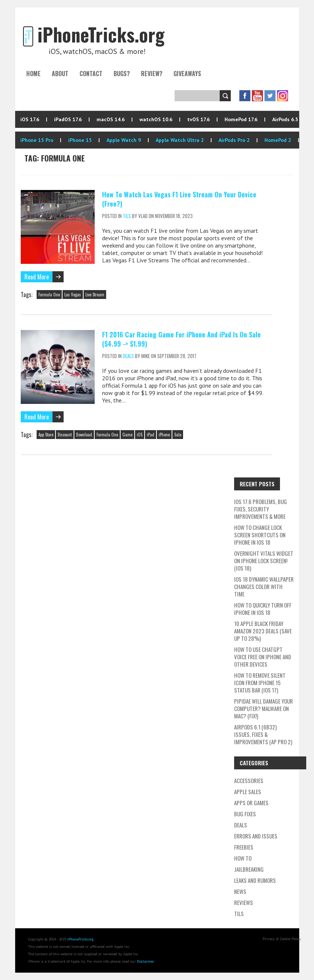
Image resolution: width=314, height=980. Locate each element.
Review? (152, 74)
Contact (91, 74)
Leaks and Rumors (255, 880)
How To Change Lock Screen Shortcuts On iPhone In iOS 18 (260, 535)
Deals (128, 356)
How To (243, 858)
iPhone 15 (80, 140)
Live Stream (95, 295)
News (240, 891)
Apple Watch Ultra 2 (180, 140)
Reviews (244, 902)
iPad (151, 435)
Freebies (244, 847)
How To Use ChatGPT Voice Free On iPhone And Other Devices (263, 657)
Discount (65, 435)
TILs (127, 216)
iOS (140, 435)
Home (33, 74)
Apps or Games (251, 803)
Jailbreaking (249, 869)
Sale (178, 435)
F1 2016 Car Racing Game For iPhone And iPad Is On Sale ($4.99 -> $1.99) (181, 339)
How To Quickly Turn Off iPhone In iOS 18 (263, 609)
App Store (46, 435)
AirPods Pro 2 (234, 140)
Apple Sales (248, 792)
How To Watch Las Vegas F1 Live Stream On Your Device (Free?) (179, 199)
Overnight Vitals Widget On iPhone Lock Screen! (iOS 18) (264, 561)
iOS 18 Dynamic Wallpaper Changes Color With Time (264, 586)
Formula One (49, 295)
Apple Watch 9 (124, 140)
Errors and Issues (256, 836)
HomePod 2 (278, 140)
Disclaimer (146, 961)
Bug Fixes (245, 814)
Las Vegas (73, 295)
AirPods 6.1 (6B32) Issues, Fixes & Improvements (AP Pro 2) (263, 734)
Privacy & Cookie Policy (282, 939)
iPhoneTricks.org (80, 939)
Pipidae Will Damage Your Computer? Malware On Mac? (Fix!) (264, 708)
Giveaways (187, 74)
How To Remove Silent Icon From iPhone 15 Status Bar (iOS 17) (260, 683)
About (60, 74)
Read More (37, 277)
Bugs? (122, 74)
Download (84, 435)
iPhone (164, 435)
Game (127, 435)
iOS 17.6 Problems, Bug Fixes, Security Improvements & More (261, 509)
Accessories (249, 780)
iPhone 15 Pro (37, 140)
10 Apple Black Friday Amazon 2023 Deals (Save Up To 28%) (263, 631)
